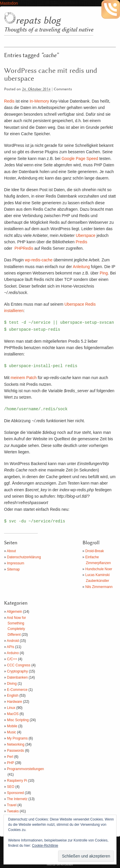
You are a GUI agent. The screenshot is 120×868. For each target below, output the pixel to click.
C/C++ (12, 659)
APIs (10, 647)
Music (11, 732)
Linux (11, 708)
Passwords (16, 751)
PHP (10, 763)
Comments (63, 89)
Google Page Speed (80, 159)
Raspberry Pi (17, 781)
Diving (12, 684)
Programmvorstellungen (25, 769)
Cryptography (17, 671)
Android (13, 641)
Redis (9, 101)
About (11, 551)
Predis (81, 242)
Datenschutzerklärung (24, 557)
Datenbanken (17, 677)
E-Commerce (17, 690)
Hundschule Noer (99, 569)
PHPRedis (24, 248)
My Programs (17, 738)
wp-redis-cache (39, 260)
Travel (12, 805)
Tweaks (13, 811)
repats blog (38, 21)
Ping (104, 273)
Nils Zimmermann (99, 587)
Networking (16, 744)
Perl (10, 757)
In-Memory (39, 101)
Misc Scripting (18, 720)
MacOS (13, 714)
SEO (11, 787)
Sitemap (13, 569)
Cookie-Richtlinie (45, 846)
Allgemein (14, 612)
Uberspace (86, 235)
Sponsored (15, 793)
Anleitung (81, 267)
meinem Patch (24, 378)
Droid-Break (95, 551)
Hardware (15, 702)
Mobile (12, 726)
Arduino (13, 653)
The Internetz (17, 799)
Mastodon (9, 3)
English (13, 696)
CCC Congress (19, 665)
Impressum (16, 563)
